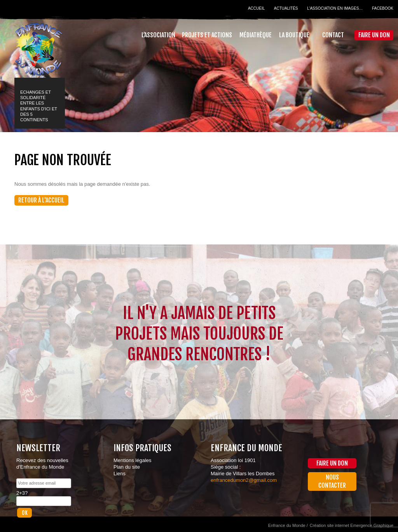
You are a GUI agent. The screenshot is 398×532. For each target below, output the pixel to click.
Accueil (256, 8)
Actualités (286, 8)
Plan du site (127, 467)
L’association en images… (335, 8)
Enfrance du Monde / (288, 525)
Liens (120, 474)
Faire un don (374, 35)
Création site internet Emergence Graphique (352, 525)
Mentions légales (133, 460)
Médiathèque (256, 35)
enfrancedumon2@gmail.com (244, 480)
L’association (158, 35)
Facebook (383, 8)
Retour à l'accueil (41, 200)
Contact (333, 35)
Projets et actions (207, 35)
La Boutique (294, 35)
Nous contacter (332, 481)
